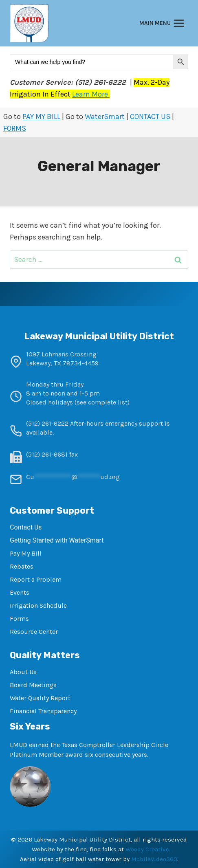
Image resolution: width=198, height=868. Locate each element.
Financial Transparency (43, 711)
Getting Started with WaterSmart (57, 540)
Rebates (22, 566)
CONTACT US (150, 116)
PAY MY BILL (41, 116)
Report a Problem (36, 579)
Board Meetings (33, 685)
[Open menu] (162, 23)
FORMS (15, 128)
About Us (23, 672)
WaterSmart (105, 116)
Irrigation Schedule (38, 605)
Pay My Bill (26, 553)
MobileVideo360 (154, 859)
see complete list (102, 402)
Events (20, 592)
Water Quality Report (40, 698)
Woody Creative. (148, 849)
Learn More (91, 94)
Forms (19, 619)
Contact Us (26, 527)
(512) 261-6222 (47, 423)
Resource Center (34, 632)
